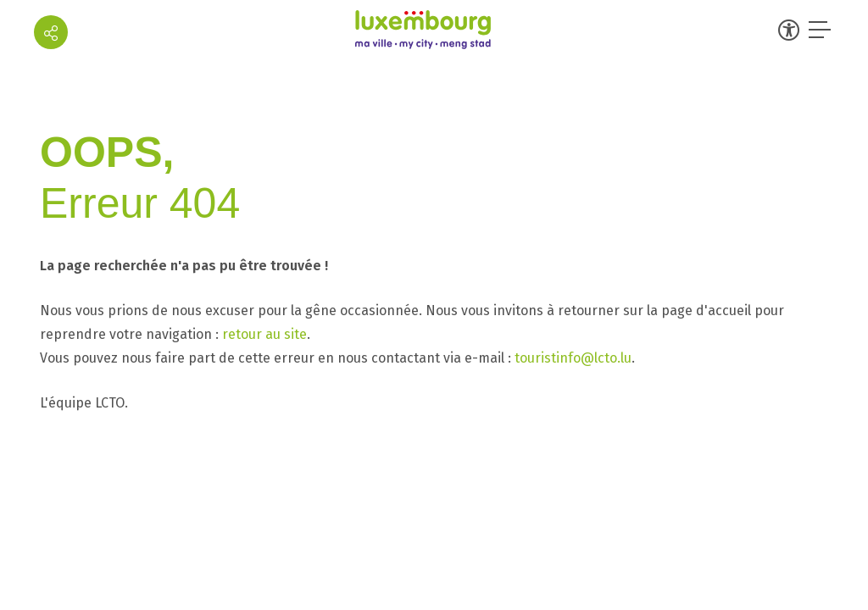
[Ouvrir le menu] (821, 30)
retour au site (264, 334)
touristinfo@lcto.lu (573, 358)
